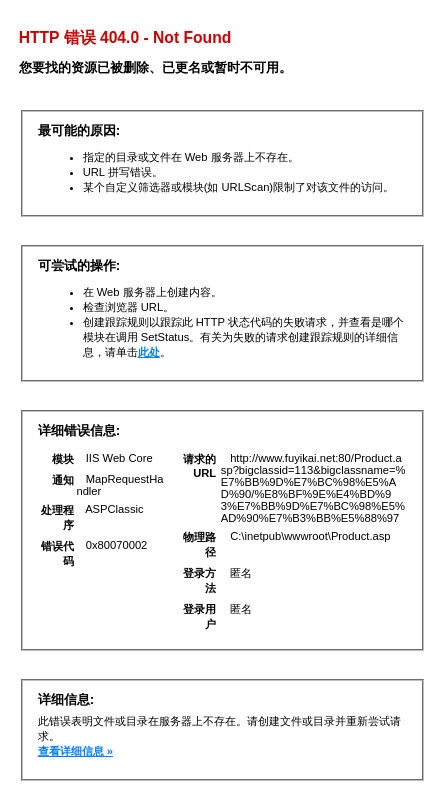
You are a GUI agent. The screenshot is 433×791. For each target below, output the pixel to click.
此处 (149, 352)
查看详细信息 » (75, 751)
